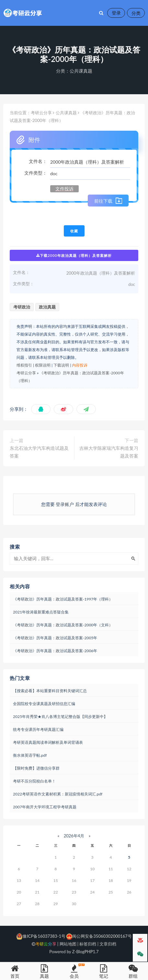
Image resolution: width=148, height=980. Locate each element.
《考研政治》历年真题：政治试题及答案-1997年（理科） (63, 599)
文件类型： (36, 173)
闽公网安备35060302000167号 (99, 936)
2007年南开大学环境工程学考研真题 (45, 807)
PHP (89, 952)
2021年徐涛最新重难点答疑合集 (41, 612)
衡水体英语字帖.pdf (30, 755)
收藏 (74, 231)
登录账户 (65, 504)
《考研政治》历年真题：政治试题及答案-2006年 (55, 651)
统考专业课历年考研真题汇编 (38, 729)
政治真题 (47, 307)
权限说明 (43, 365)
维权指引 (24, 365)
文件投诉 (64, 189)
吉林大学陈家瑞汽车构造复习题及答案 (109, 452)
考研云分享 (41, 113)
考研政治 (22, 307)
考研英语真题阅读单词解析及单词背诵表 (48, 742)
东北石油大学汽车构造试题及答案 (39, 452)
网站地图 (68, 944)
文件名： (38, 161)
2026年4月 (74, 836)
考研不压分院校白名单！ (34, 781)
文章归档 (108, 944)
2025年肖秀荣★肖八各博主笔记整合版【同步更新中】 (60, 717)
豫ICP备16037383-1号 (41, 936)
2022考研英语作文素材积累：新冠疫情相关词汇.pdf (58, 794)
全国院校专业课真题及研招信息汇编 (44, 704)
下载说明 (61, 365)
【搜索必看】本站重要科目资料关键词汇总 (50, 691)
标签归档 (88, 944)
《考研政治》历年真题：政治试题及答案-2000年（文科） (63, 625)
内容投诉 (80, 365)
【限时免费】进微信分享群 (36, 768)
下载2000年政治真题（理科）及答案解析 (74, 255)
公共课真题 (81, 71)
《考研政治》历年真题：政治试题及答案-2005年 (55, 638)
